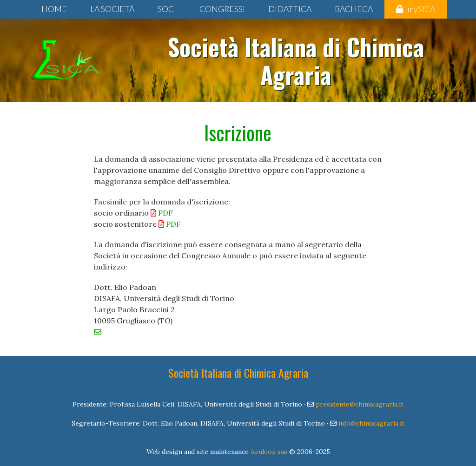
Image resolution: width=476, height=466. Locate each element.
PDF (162, 213)
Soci (167, 9)
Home (54, 9)
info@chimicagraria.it (371, 423)
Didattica (290, 9)
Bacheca (354, 9)
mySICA (416, 9)
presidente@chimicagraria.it (360, 404)
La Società (112, 9)
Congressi (222, 9)
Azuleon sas (269, 452)
